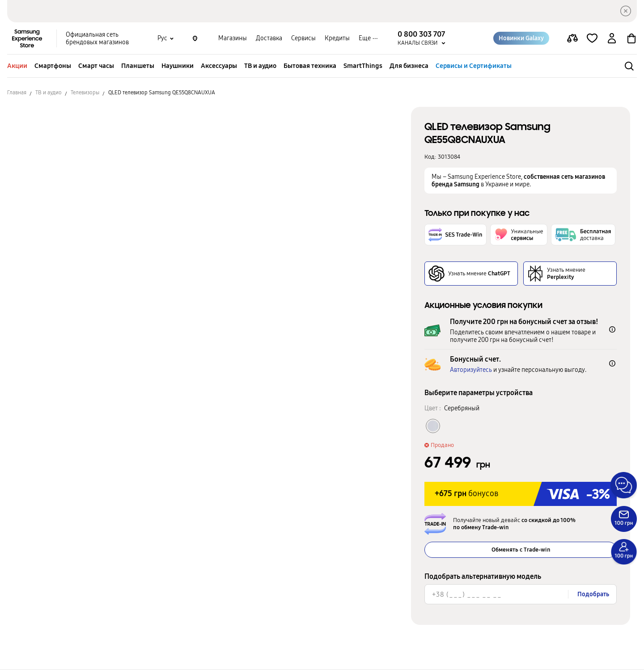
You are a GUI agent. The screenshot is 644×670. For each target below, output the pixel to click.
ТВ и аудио (260, 66)
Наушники (178, 66)
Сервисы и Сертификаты (474, 66)
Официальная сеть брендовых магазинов (97, 38)
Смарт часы (96, 66)
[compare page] (572, 38)
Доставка (269, 38)
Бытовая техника (310, 66)
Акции (17, 66)
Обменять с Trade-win (521, 550)
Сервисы (303, 38)
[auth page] (612, 38)
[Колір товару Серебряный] (433, 426)
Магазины (233, 38)
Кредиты (337, 38)
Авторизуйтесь (471, 370)
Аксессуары (219, 66)
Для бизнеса (409, 66)
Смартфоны (53, 66)
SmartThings (363, 66)
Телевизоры (85, 93)
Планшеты (138, 66)
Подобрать (593, 594)
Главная (17, 93)
